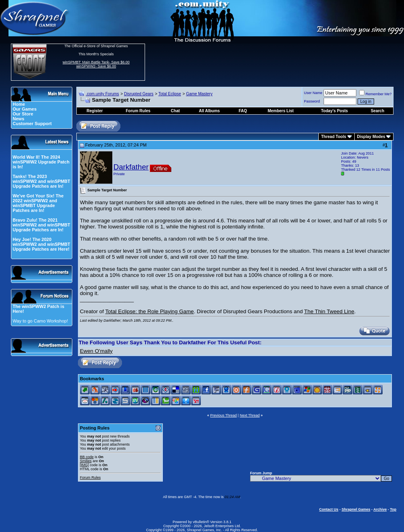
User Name (313, 93)
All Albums (209, 111)
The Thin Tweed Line (329, 311)
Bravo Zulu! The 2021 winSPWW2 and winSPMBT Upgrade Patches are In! (41, 225)
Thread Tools (334, 137)
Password (312, 101)
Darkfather (131, 167)
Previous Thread (223, 415)
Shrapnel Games (356, 509)
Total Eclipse (170, 94)
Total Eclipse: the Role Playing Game (149, 311)
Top (393, 509)
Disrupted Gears (139, 94)
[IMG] (84, 465)
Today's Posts (335, 111)
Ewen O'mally (96, 351)
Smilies (86, 461)
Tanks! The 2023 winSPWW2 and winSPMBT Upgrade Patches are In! (41, 181)
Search (378, 111)
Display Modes (371, 137)
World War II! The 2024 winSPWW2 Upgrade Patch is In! (41, 162)
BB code (87, 457)
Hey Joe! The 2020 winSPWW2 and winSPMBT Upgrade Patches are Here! (41, 244)
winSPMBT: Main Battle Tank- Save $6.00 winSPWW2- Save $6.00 (96, 64)
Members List (280, 111)
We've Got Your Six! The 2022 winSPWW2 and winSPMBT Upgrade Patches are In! (38, 203)
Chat (175, 111)
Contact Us (329, 509)
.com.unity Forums (102, 94)
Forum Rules (90, 478)
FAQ (243, 111)
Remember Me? (376, 94)
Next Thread (249, 415)
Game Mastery (199, 94)
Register (95, 111)
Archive (380, 509)
